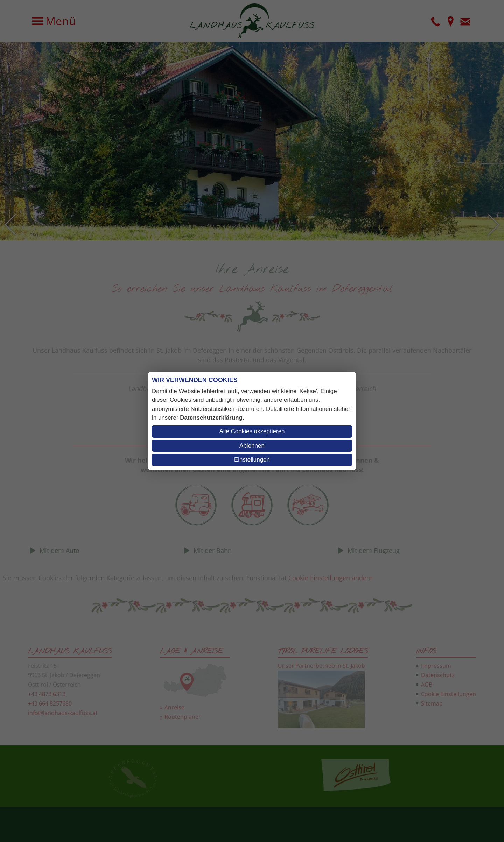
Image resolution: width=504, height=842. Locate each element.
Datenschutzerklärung (211, 418)
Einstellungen (252, 460)
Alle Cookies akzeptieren (252, 431)
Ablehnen (252, 446)
